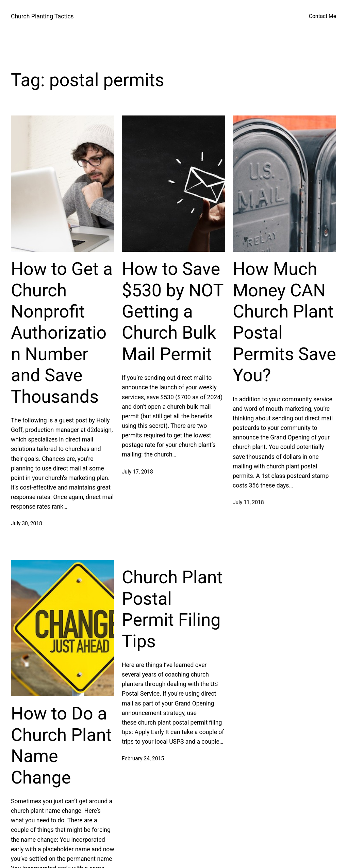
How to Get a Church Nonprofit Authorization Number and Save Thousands (62, 333)
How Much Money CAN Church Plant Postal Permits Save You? (284, 322)
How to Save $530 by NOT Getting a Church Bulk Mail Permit (172, 312)
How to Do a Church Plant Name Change (61, 745)
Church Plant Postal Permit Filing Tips (172, 609)
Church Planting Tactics (42, 16)
